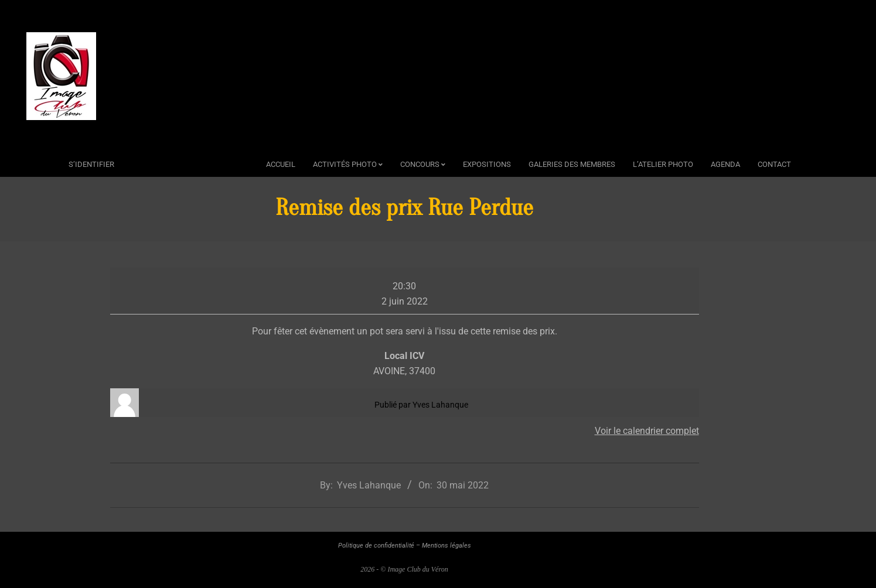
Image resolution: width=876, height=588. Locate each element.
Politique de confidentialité (376, 546)
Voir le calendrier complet (647, 431)
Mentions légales (446, 546)
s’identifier (91, 164)
